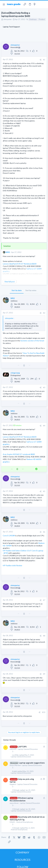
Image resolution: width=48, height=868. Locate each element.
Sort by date (17, 290)
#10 (44, 712)
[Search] (45, 4)
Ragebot (13, 784)
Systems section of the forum (32, 341)
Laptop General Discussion (28, 749)
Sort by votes (31, 290)
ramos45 (13, 749)
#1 (44, 60)
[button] (4, 4)
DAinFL (12, 822)
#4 (44, 426)
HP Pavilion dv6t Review (12, 565)
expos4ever (14, 803)
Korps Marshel (15, 765)
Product (42, 19)
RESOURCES (22, 860)
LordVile (15, 755)
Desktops (33, 19)
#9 (44, 674)
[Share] (41, 60)
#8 (44, 636)
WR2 (8, 252)
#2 (44, 313)
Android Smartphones (25, 822)
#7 (44, 600)
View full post (10, 282)
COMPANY (22, 852)
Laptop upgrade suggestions (32, 763)
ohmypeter (7, 19)
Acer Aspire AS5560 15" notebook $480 (19, 454)
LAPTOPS (22, 747)
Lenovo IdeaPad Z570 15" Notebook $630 (20, 264)
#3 (44, 387)
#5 (44, 491)
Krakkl (15, 771)
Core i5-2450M (9, 536)
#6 (44, 532)
